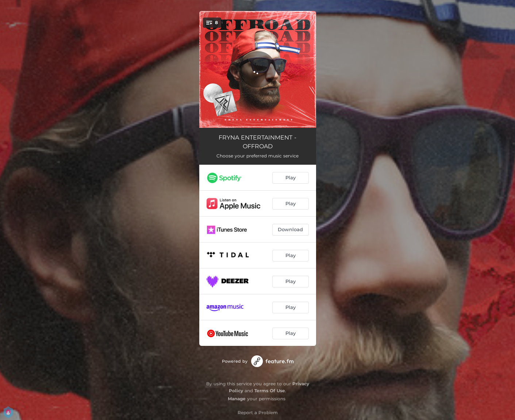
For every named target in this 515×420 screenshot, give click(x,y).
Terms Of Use (270, 391)
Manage (237, 399)
